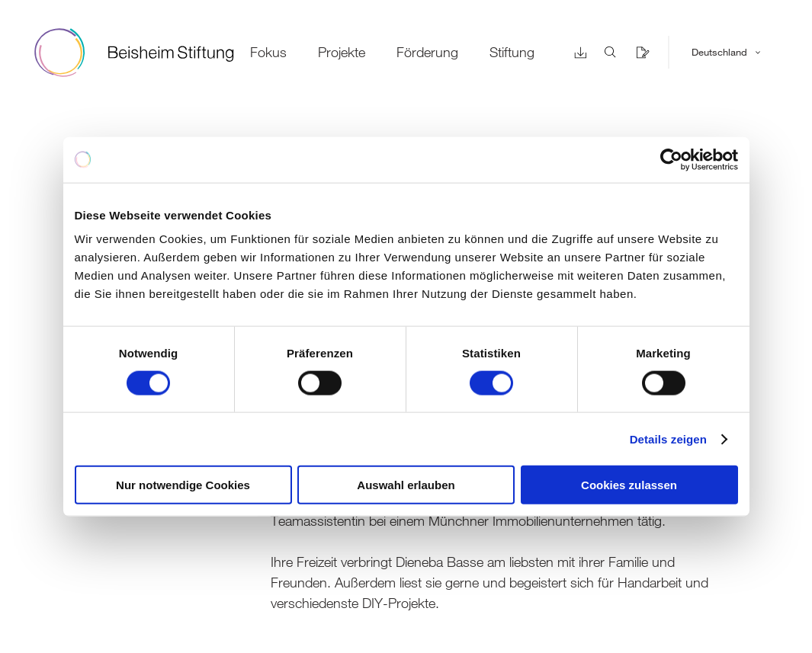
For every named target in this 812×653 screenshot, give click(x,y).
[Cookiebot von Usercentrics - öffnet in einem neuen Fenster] (671, 159)
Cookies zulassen (629, 485)
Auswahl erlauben (406, 485)
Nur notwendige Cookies (183, 485)
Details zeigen (668, 439)
